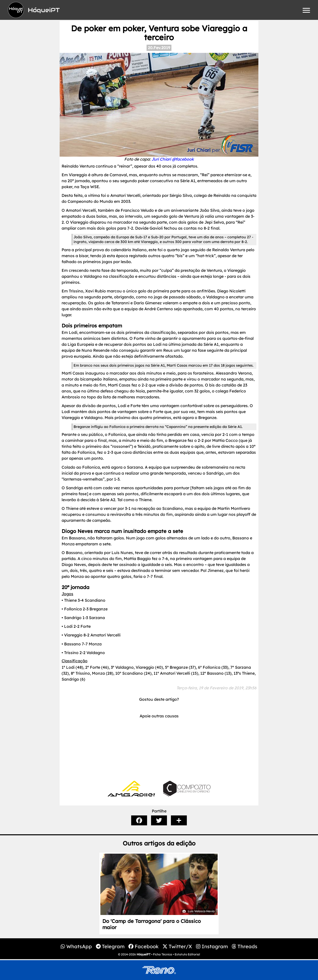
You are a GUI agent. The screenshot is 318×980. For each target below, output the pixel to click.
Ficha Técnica (163, 954)
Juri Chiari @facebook (173, 159)
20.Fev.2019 (159, 48)
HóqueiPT (144, 954)
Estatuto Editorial (187, 954)
